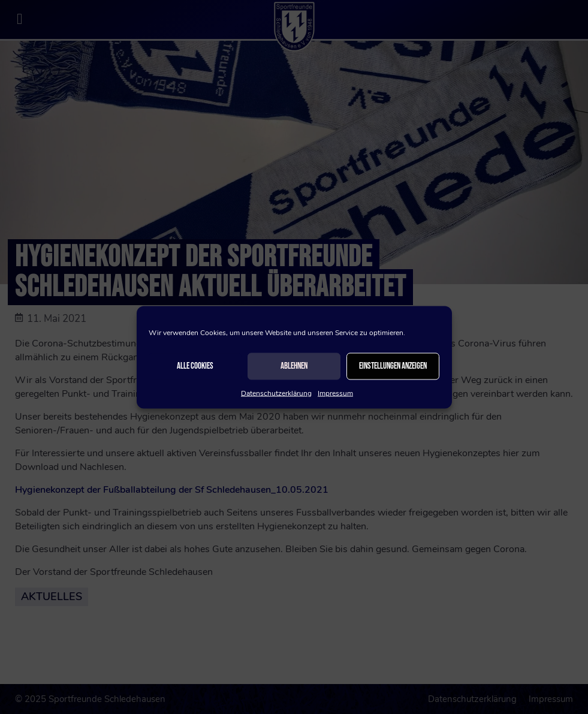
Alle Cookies (195, 366)
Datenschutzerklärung (276, 393)
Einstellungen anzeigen (393, 366)
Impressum (335, 393)
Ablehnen (294, 366)
